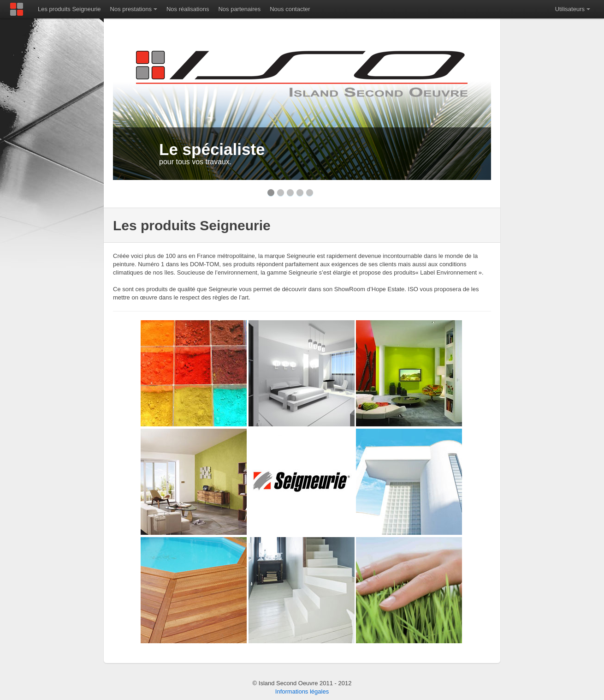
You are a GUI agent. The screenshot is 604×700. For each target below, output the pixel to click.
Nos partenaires (239, 9)
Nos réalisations (188, 9)
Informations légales (302, 691)
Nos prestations (131, 9)
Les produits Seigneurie (69, 9)
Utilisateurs (570, 9)
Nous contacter (290, 9)
